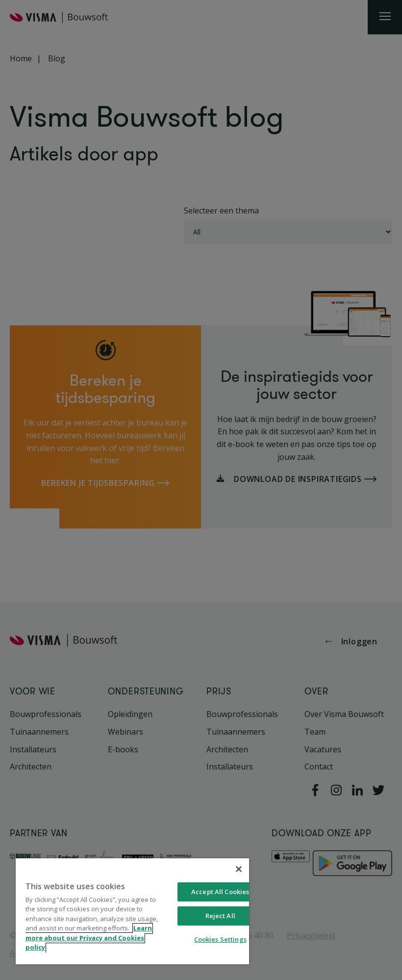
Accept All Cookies (220, 892)
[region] (132, 911)
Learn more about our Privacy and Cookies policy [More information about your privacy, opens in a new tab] (89, 938)
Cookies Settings (220, 939)
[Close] (239, 869)
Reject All (220, 916)
